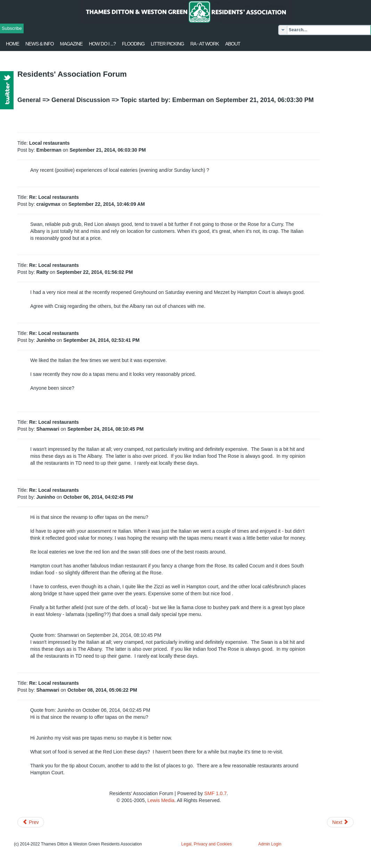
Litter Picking (167, 44)
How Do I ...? (102, 44)
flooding (133, 44)
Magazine (71, 44)
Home (13, 44)
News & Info (40, 44)
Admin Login (270, 844)
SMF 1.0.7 (216, 793)
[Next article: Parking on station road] (340, 822)
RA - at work (205, 44)
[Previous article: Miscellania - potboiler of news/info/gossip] (31, 822)
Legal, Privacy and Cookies (207, 844)
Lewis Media (161, 800)
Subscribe (12, 28)
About (233, 44)
